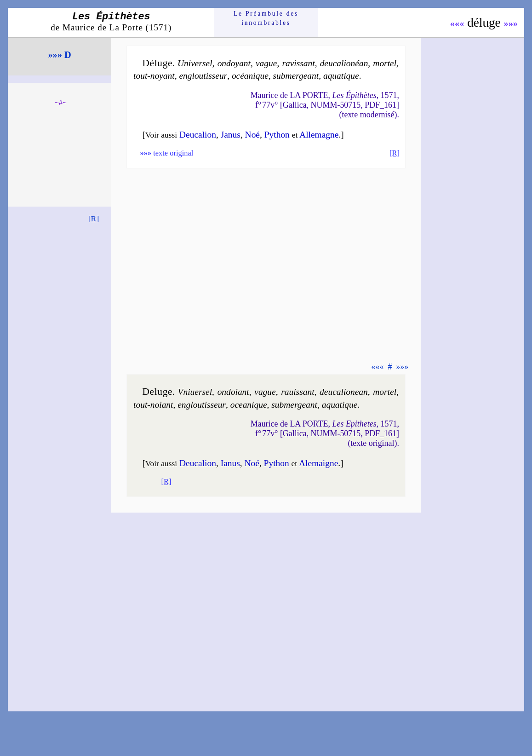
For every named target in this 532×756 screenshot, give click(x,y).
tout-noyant (154, 76)
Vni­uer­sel (195, 392)
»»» (511, 23)
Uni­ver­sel (195, 63)
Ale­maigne (318, 463)
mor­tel (385, 63)
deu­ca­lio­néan (344, 63)
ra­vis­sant (298, 63)
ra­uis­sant (297, 392)
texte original (166, 153)
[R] (94, 219)
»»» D (59, 55)
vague (266, 63)
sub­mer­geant (296, 76)
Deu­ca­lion (198, 135)
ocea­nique (249, 405)
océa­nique (250, 76)
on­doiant (233, 392)
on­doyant (234, 63)
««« (457, 23)
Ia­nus (230, 463)
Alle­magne (319, 135)
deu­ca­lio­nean (344, 392)
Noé (252, 135)
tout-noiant (153, 405)
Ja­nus (231, 135)
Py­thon (277, 135)
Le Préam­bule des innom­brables (266, 18)
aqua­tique (341, 76)
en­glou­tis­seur (203, 76)
